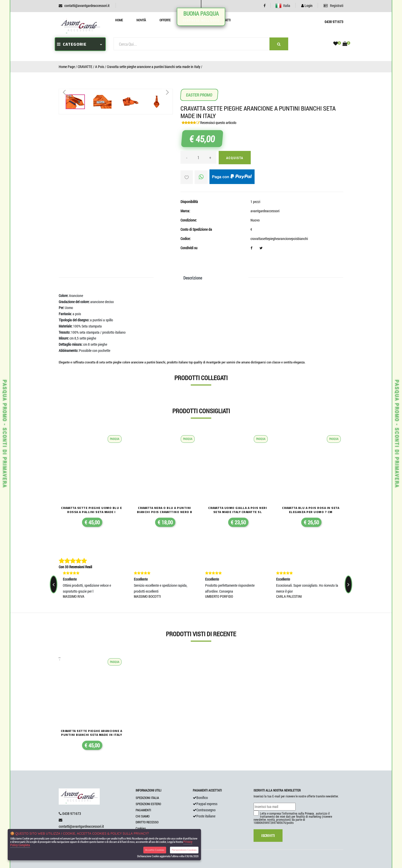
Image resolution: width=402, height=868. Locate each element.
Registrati (333, 6)
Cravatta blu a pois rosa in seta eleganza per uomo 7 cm (311, 510)
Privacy (309, 813)
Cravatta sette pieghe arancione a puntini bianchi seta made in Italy (154, 67)
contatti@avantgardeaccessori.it (87, 6)
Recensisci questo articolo (218, 123)
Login (307, 6)
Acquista (235, 158)
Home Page (67, 67)
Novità (141, 20)
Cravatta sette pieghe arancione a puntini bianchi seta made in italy (92, 733)
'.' (59, 659)
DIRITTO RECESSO (147, 822)
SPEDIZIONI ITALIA (147, 798)
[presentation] (54, 584)
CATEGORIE (72, 44)
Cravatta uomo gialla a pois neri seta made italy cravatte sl (238, 510)
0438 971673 (72, 813)
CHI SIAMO (143, 816)
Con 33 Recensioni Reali (75, 567)
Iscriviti (268, 836)
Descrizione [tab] (193, 278)
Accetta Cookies (155, 850)
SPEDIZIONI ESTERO (148, 804)
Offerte (165, 20)
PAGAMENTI (143, 810)
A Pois (100, 67)
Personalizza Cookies (184, 850)
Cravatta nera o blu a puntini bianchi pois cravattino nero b (165, 510)
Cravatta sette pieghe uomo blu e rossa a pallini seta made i (91, 510)
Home (119, 20)
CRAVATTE (85, 67)
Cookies (141, 828)
